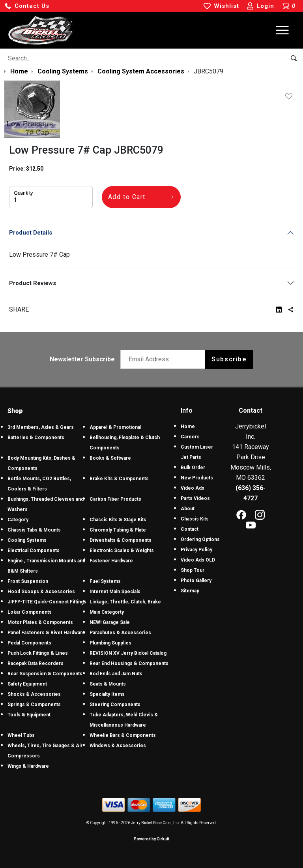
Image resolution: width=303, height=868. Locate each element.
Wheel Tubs (21, 735)
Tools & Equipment (29, 715)
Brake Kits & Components (119, 479)
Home (188, 426)
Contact (190, 529)
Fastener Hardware (111, 561)
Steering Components (115, 705)
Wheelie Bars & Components (123, 735)
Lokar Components (30, 612)
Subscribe (229, 359)
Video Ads (193, 488)
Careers (190, 437)
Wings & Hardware (28, 766)
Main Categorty (107, 612)
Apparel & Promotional (115, 427)
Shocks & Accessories (34, 694)
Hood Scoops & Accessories (41, 592)
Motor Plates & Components (40, 622)
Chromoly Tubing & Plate (118, 530)
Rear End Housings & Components (129, 663)
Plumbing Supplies (110, 643)
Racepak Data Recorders (36, 663)
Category (18, 520)
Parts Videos (195, 498)
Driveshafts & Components (121, 540)
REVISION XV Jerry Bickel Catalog (128, 653)
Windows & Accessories (118, 746)
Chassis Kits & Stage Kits (118, 520)
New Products (197, 478)
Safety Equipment (27, 684)
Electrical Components (34, 550)
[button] (27, 6)
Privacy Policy (196, 550)
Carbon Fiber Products (115, 499)
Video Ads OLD (198, 560)
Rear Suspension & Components (45, 674)
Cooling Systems (27, 540)
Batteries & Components (36, 438)
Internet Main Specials (115, 592)
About (188, 509)
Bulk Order (193, 468)
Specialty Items (107, 694)
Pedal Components (29, 643)
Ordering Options (200, 539)
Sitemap (190, 591)
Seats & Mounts (108, 684)
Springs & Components (34, 705)
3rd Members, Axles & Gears (41, 427)
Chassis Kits (195, 519)
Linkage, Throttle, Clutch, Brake (125, 602)
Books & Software (110, 458)
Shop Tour (193, 570)
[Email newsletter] (165, 359)
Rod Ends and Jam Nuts (116, 674)
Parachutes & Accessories (120, 633)
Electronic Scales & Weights (122, 550)
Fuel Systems (105, 581)
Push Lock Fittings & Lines (38, 653)
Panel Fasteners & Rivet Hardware (46, 633)
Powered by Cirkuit (151, 839)
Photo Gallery (196, 581)
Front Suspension (28, 581)
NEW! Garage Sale (110, 622)
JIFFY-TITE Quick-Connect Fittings (47, 602)
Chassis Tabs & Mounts (34, 530)
